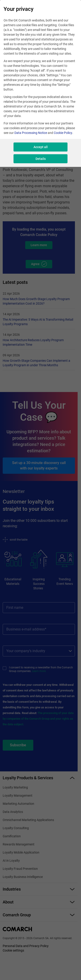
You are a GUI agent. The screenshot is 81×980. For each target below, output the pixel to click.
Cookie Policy (63, 133)
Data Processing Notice (31, 133)
